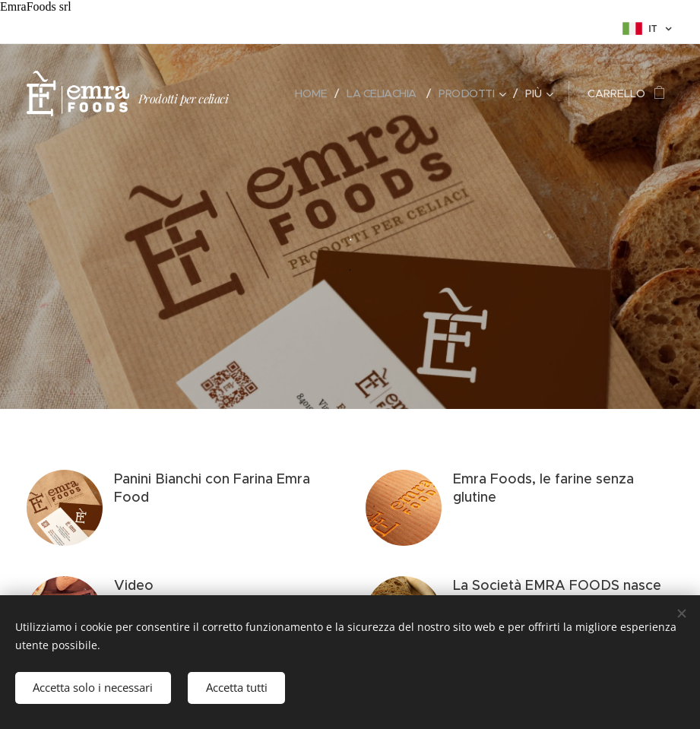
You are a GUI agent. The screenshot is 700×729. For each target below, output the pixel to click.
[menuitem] (306, 94)
